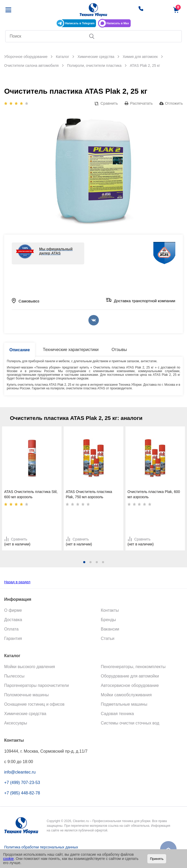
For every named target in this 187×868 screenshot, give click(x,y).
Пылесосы (14, 676)
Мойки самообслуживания (126, 695)
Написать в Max (118, 23)
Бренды (108, 620)
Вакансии (110, 629)
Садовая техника (117, 714)
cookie (8, 859)
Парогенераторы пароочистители (37, 685)
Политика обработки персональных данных (41, 847)
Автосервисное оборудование (130, 685)
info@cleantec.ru (20, 772)
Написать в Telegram (80, 23)
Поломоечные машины (26, 695)
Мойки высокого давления (30, 667)
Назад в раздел (17, 582)
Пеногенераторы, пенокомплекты (133, 667)
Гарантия (13, 638)
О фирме (13, 610)
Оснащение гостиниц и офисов (34, 704)
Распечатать (141, 103)
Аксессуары (16, 723)
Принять (157, 859)
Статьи (108, 638)
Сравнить (109, 103)
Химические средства (25, 714)
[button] (84, 562)
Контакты (110, 610)
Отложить (174, 103)
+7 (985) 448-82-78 (22, 793)
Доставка (13, 620)
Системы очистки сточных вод (130, 723)
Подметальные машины (124, 704)
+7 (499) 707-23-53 (22, 783)
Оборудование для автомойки (130, 676)
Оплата (11, 629)
